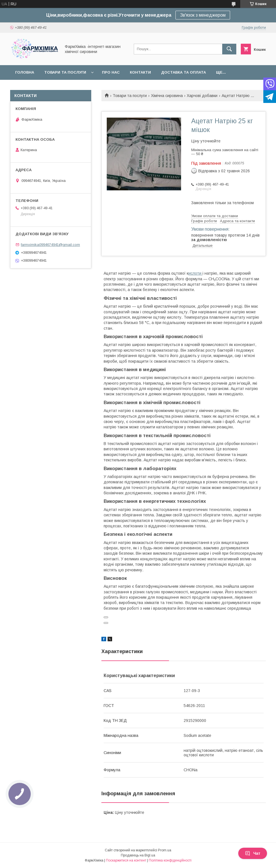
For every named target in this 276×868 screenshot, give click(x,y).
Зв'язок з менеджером (203, 15)
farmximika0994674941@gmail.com (50, 245)
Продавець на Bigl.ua (138, 855)
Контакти (140, 72)
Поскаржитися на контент (126, 860)
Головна (25, 72)
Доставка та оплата (183, 72)
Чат (253, 853)
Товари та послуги (65, 72)
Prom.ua (165, 850)
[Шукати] (229, 49)
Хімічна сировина (167, 96)
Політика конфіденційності (170, 860)
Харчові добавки (202, 96)
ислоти (195, 273)
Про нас (111, 72)
